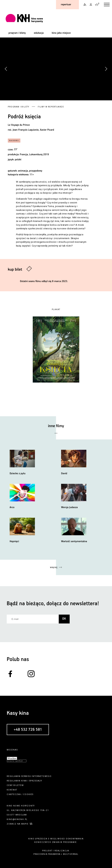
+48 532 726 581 (28, 730)
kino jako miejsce (61, 33)
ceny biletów (15, 785)
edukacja (39, 33)
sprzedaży (36, 781)
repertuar (66, 5)
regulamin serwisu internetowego (29, 776)
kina (24, 781)
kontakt (12, 790)
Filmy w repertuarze (51, 107)
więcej (54, 567)
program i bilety (17, 33)
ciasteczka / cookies (20, 794)
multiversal (71, 854)
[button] (106, 69)
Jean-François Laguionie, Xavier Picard (33, 130)
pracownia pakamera (47, 854)
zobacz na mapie (18, 824)
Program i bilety (19, 107)
